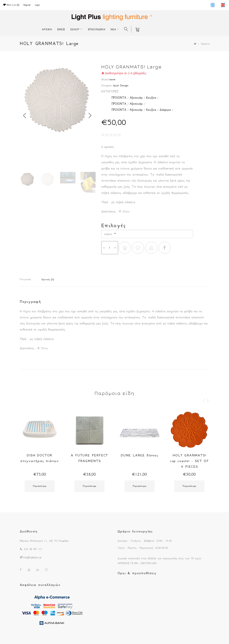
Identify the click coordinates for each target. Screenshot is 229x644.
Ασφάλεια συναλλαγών (40, 585)
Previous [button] (25, 116)
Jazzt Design (121, 85)
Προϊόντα (205, 44)
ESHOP (75, 29)
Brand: (105, 79)
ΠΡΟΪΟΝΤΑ (119, 98)
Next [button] (90, 116)
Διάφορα (165, 110)
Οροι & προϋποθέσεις (137, 573)
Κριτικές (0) (48, 280)
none (112, 79)
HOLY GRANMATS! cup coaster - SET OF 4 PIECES (189, 461)
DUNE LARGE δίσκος (140, 455)
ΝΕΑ (113, 29)
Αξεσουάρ (136, 98)
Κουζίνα (151, 98)
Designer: (107, 85)
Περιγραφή (25, 279)
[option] (58, 101)
